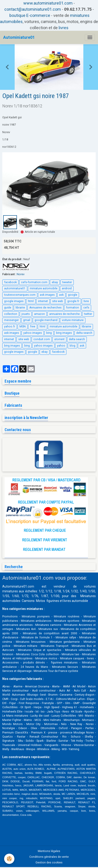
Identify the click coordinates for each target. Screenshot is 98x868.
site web (58, 301)
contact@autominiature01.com (33, 9)
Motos (41, 601)
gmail (27, 320)
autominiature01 (15, 288)
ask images (47, 295)
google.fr (73, 301)
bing (49, 333)
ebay (55, 282)
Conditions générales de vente (49, 857)
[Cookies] (9, 859)
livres (64, 28)
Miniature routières (67, 617)
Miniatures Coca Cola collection (37, 654)
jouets (26, 314)
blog (72, 346)
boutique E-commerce (30, 15)
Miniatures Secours (65, 667)
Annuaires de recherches (45, 308)
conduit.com (42, 339)
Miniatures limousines (31, 642)
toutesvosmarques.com (20, 295)
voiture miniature (73, 320)
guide (8, 308)
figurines (53, 601)
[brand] (19, 37)
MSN (23, 326)
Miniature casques (72, 658)
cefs (86, 308)
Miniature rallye (66, 637)
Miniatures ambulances (36, 621)
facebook (10, 282)
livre (86, 301)
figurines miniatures (64, 663)
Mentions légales (49, 851)
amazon (39, 314)
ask (61, 295)
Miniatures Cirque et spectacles (40, 650)
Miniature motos (46, 658)
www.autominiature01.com (48, 3)
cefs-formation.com (34, 282)
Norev (21, 274)
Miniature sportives (67, 621)
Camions (28, 601)
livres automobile (76, 601)
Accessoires (11, 663)
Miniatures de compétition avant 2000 (51, 633)
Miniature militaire (26, 646)
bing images (64, 333)
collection (11, 314)
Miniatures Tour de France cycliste (56, 671)
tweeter (67, 282)
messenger (11, 320)
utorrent (59, 339)
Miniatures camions (48, 625)
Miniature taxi (71, 654)
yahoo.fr (10, 326)
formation (72, 308)
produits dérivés (34, 663)
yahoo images (33, 333)
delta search (84, 333)
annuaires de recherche (64, 314)
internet (43, 301)
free (33, 326)
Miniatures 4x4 (26, 629)
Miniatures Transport (55, 646)
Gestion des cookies (49, 863)
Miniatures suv (48, 629)
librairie (20, 308)
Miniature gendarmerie (65, 642)
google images (14, 301)
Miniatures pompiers (36, 617)
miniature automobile (44, 288)
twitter (88, 314)
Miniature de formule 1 (37, 637)
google (73, 295)
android (67, 288)
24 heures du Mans (34, 667)
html (31, 301)
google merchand (46, 320)
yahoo (61, 346)
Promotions (10, 617)
